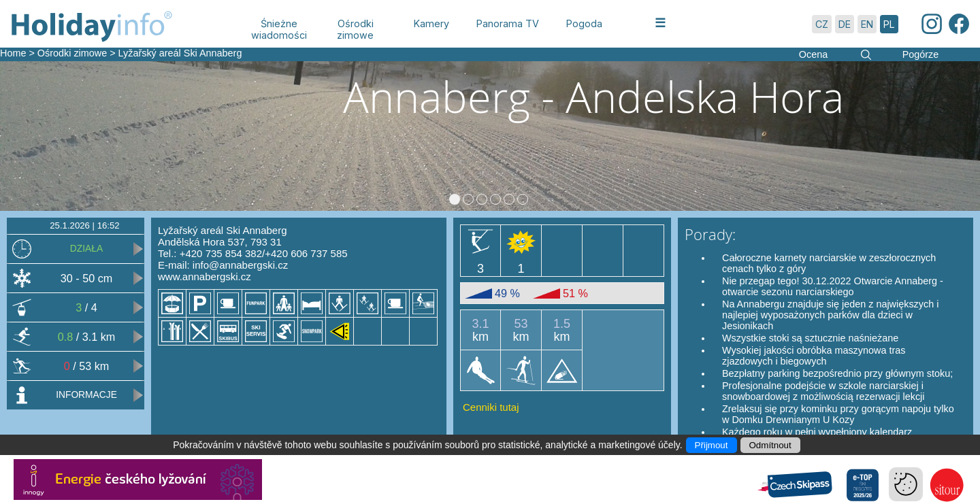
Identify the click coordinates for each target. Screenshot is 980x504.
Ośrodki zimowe (72, 53)
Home (13, 53)
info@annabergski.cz (240, 265)
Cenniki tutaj (491, 407)
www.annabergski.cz (205, 276)
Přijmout (712, 445)
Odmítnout (770, 445)
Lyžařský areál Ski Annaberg (180, 53)
